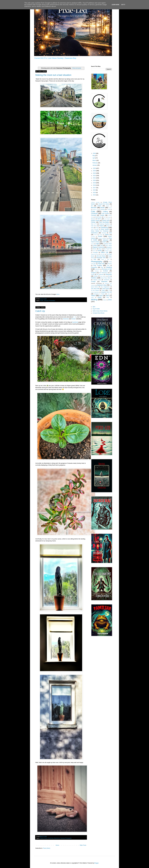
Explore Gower (44, 838)
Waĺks (92, 297)
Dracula (93, 219)
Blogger (96, 863)
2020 (95, 180)
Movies (95, 249)
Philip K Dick (105, 259)
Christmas (94, 213)
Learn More (115, 5)
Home (57, 845)
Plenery (110, 264)
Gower (74, 319)
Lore (101, 245)
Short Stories (103, 276)
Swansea (66, 319)
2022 (95, 176)
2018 (95, 185)
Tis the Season (95, 290)
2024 (95, 171)
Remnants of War (107, 269)
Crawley (102, 215)
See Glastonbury (103, 273)
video (109, 294)
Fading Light (106, 221)
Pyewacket (94, 267)
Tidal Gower (106, 289)
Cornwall (93, 215)
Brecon (110, 208)
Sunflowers (107, 280)
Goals (101, 235)
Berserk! (94, 208)
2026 (95, 153)
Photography (97, 262)
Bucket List (95, 209)
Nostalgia (95, 252)
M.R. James (109, 245)
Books (103, 208)
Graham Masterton (103, 238)
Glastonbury (57, 838)
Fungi (97, 228)
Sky (109, 276)
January (95, 165)
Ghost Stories (105, 229)
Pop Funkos (98, 265)
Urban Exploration (95, 292)
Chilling (105, 212)
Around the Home (104, 204)
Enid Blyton (107, 219)
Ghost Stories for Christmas (100, 231)
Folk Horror (94, 226)
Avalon (99, 206)
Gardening (50, 838)
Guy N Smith (96, 309)
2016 (95, 190)
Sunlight (93, 282)
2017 (95, 188)
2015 (95, 193)
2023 (95, 173)
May (94, 156)
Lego (97, 244)
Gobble (107, 235)
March (94, 160)
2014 (95, 195)
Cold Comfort (105, 214)
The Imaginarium (105, 287)
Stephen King (97, 280)
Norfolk (100, 251)
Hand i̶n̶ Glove (95, 242)
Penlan (110, 258)
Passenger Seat (101, 258)
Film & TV (94, 224)
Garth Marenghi (95, 229)
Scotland (105, 271)
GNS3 (95, 235)
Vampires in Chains (99, 294)
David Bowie (98, 217)
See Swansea (100, 274)
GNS (110, 233)
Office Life (105, 252)
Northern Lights (108, 251)
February (95, 163)
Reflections (98, 269)
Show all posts (77, 68)
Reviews (97, 271)
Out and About (101, 256)
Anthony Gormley (95, 202)
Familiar (93, 222)
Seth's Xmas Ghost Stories (100, 311)
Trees (103, 290)
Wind (108, 297)
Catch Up (40, 311)
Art (92, 206)
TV (109, 290)
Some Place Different (106, 278)
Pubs (108, 266)
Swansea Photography (50, 301)
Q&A (94, 307)
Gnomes (104, 233)
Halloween (106, 240)
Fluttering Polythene (105, 224)
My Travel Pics (108, 249)
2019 (95, 183)
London (95, 245)
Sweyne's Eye (102, 285)
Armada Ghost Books (99, 313)
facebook (75, 322)
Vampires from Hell (106, 292)
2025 (95, 168)
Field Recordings (104, 222)
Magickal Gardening (98, 247)
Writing (94, 300)
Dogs (109, 217)
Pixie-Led (101, 264)
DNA (105, 217)
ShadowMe (109, 274)
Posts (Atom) (47, 848)
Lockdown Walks (108, 244)
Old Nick (102, 254)
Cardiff (109, 209)
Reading (109, 267)
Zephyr (105, 300)
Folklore (101, 226)
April (94, 158)
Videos (93, 296)
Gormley (93, 236)
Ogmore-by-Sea (95, 254)
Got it (123, 5)
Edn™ (99, 219)
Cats (93, 211)
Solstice (94, 278)
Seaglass (94, 273)
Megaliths (109, 247)
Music (100, 249)
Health (42, 301)
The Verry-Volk (95, 289)
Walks (107, 296)
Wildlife (100, 297)
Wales (101, 296)
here (58, 294)
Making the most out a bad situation (53, 75)
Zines (110, 300)
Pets (95, 259)
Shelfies (96, 276)
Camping (102, 209)
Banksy (108, 206)
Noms (94, 251)
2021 (95, 178)
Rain (102, 267)
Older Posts (83, 845)
